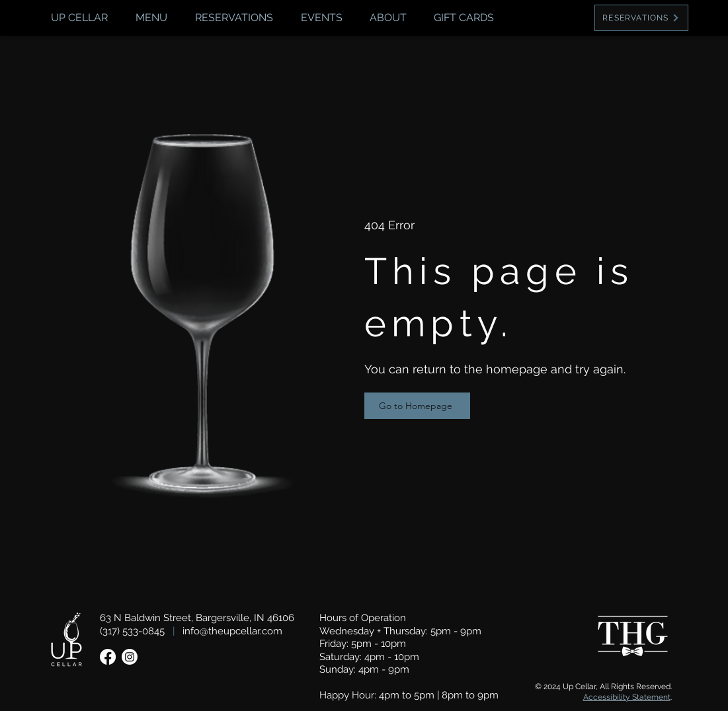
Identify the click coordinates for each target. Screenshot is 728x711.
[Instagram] (130, 657)
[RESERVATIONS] (641, 18)
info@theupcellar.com (232, 631)
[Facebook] (108, 657)
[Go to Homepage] (417, 406)
